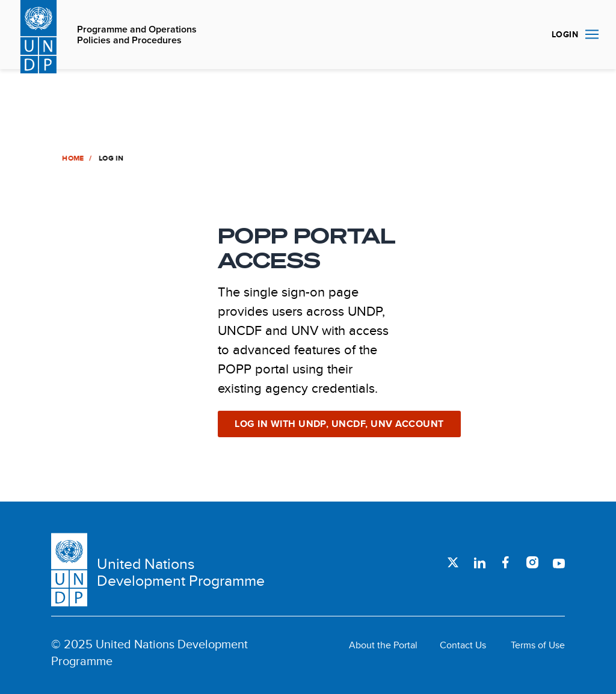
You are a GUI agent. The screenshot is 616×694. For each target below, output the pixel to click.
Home (72, 158)
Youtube (559, 562)
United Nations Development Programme (181, 573)
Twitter (453, 562)
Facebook (506, 562)
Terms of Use (538, 645)
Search (528, 35)
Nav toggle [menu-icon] (592, 34)
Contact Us (463, 645)
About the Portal (383, 645)
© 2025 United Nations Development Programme (149, 653)
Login (565, 34)
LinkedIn (479, 562)
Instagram (532, 562)
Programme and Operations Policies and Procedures (137, 35)
